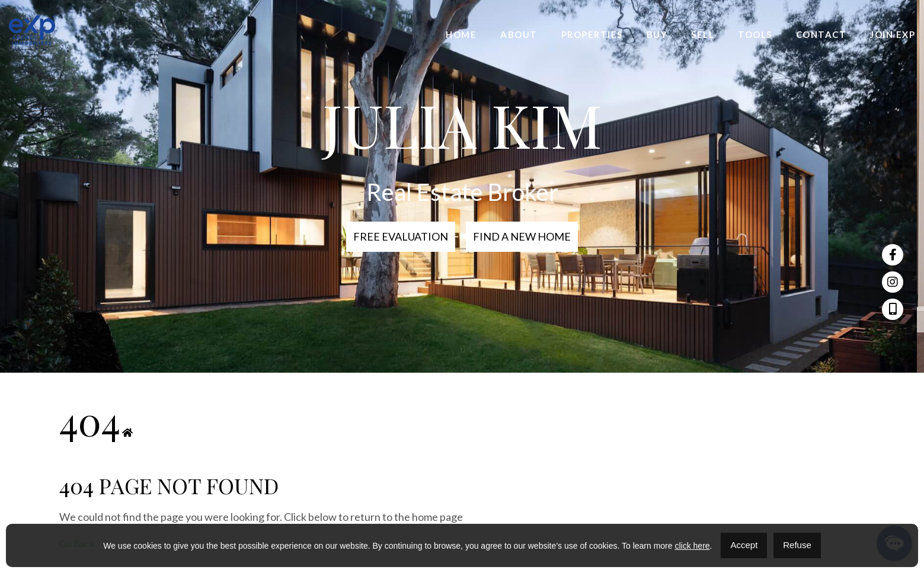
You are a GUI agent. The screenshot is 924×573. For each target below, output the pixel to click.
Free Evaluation (401, 236)
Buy (657, 34)
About (519, 34)
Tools (755, 34)
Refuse (797, 545)
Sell (703, 34)
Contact (821, 34)
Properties (592, 34)
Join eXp (893, 34)
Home (461, 34)
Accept (744, 545)
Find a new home (522, 236)
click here (692, 546)
